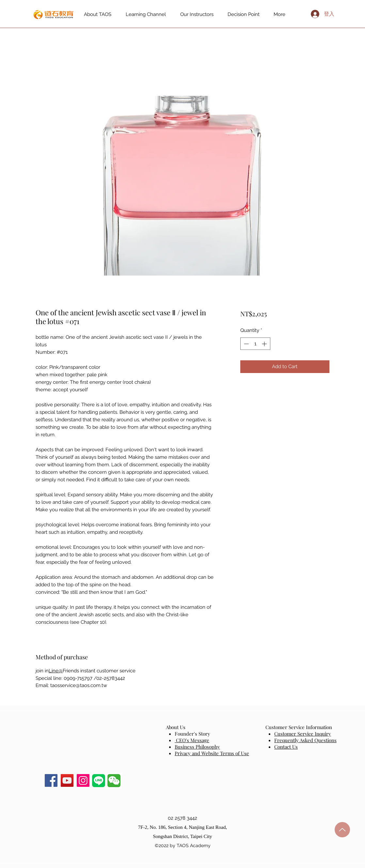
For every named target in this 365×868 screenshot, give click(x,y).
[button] (114, 781)
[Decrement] (246, 344)
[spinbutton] (255, 344)
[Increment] (265, 344)
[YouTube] (67, 780)
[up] (342, 830)
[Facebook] (51, 780)
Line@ (56, 671)
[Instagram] (83, 780)
